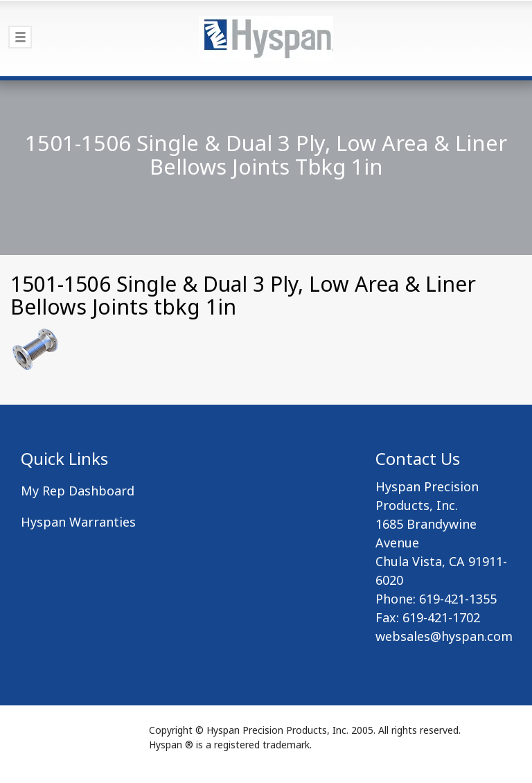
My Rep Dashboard (78, 491)
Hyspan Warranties (78, 522)
